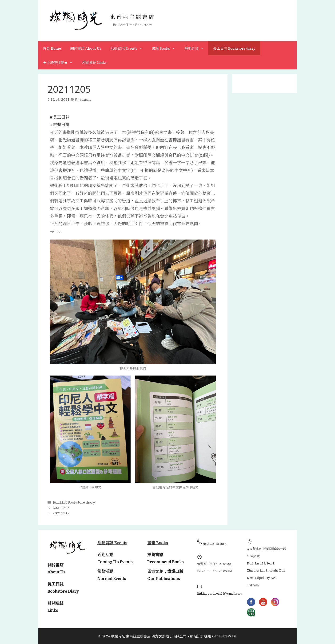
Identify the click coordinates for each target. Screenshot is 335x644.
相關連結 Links (94, 62)
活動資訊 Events (129, 48)
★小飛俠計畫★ (60, 62)
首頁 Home (52, 48)
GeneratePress (224, 636)
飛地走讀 (196, 48)
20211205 (61, 508)
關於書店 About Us (86, 48)
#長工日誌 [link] (60, 117)
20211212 (61, 513)
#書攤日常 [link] (60, 124)
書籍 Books (166, 48)
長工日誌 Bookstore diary (234, 48)
